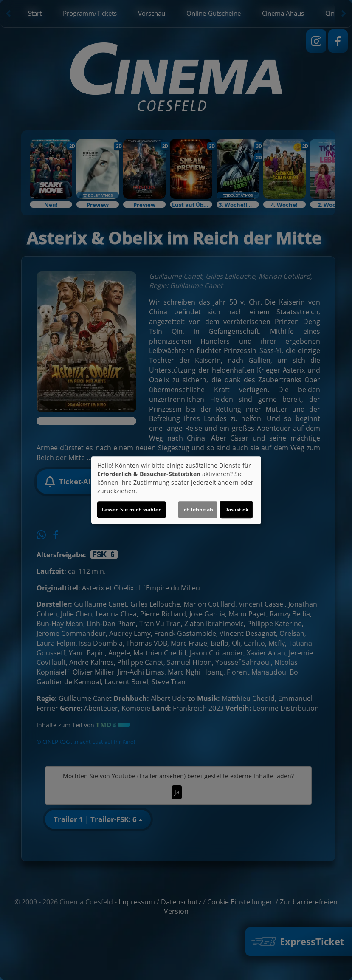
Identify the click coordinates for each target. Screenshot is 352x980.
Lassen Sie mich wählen (132, 510)
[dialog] (176, 490)
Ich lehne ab (198, 510)
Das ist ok (236, 510)
